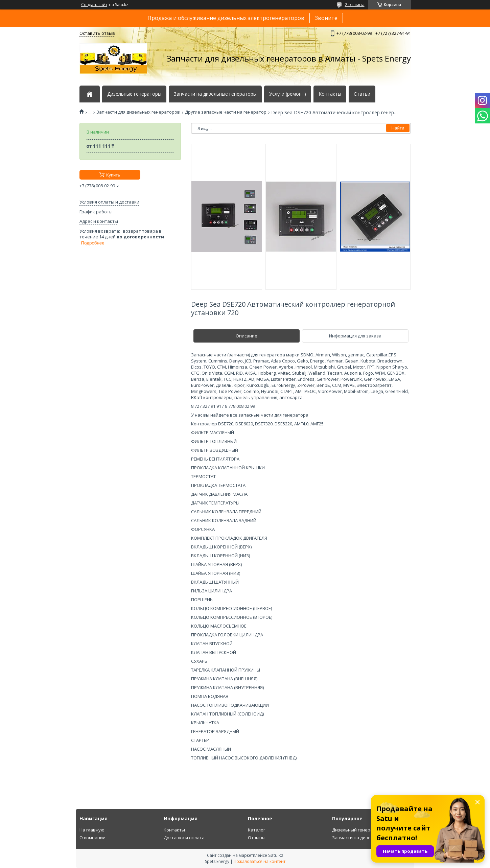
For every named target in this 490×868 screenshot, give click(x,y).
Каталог (256, 830)
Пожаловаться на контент (260, 861)
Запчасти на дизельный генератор (370, 838)
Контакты (330, 94)
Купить (113, 175)
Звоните (326, 18)
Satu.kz (276, 855)
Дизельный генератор (356, 830)
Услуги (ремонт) (288, 94)
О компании (92, 838)
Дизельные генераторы (134, 94)
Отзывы (257, 838)
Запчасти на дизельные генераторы (215, 94)
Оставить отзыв (97, 33)
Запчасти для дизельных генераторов (138, 112)
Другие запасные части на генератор (226, 112)
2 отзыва (355, 4)
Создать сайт (94, 5)
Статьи (362, 94)
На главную (92, 830)
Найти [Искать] (398, 128)
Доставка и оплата (184, 838)
